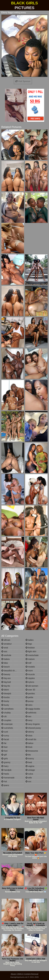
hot (4, 781)
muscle (30, 674)
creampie (7, 724)
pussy (30, 701)
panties (30, 694)
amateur (6, 644)
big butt (6, 682)
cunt (5, 732)
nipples (30, 678)
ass (4, 651)
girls (5, 759)
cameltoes (7, 709)
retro (29, 705)
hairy (5, 766)
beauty (6, 674)
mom (29, 671)
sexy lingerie (33, 724)
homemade (8, 778)
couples (6, 720)
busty (5, 705)
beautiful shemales (11, 671)
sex (28, 716)
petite (29, 697)
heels (5, 774)
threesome (32, 751)
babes (5, 659)
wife (29, 778)
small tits (31, 739)
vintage (30, 770)
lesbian (30, 648)
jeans (5, 785)
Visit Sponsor (23, 81)
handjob (6, 770)
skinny (30, 732)
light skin (31, 651)
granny (6, 762)
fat (4, 743)
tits (28, 755)
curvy (5, 736)
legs (29, 644)
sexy (29, 720)
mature (30, 659)
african (6, 640)
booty (5, 701)
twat (29, 762)
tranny (30, 759)
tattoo (29, 743)
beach (5, 667)
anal (5, 648)
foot (4, 751)
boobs (5, 697)
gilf (4, 755)
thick (29, 747)
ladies (30, 640)
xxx (28, 781)
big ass (6, 678)
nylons (30, 682)
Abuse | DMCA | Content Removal (24, 974)
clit (4, 716)
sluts (29, 736)
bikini (5, 690)
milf (28, 663)
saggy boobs (33, 709)
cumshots (7, 728)
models (30, 667)
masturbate (32, 655)
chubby (6, 713)
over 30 (30, 690)
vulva (29, 774)
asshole (6, 655)
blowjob (6, 694)
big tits (6, 686)
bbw (5, 663)
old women (32, 686)
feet (4, 747)
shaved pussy (33, 728)
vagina (30, 766)
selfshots (31, 713)
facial (5, 739)
